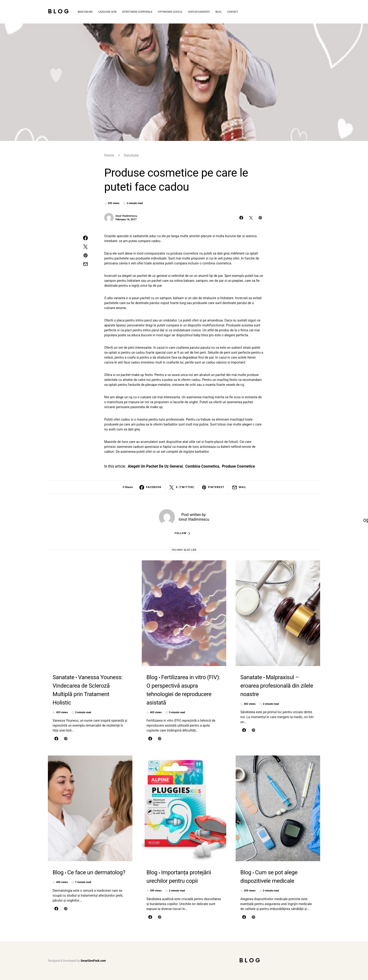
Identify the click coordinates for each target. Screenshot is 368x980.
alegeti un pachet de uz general (155, 466)
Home (109, 155)
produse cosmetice (238, 466)
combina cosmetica (202, 466)
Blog (59, 12)
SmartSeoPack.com (93, 961)
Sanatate (131, 155)
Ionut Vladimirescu (126, 216)
